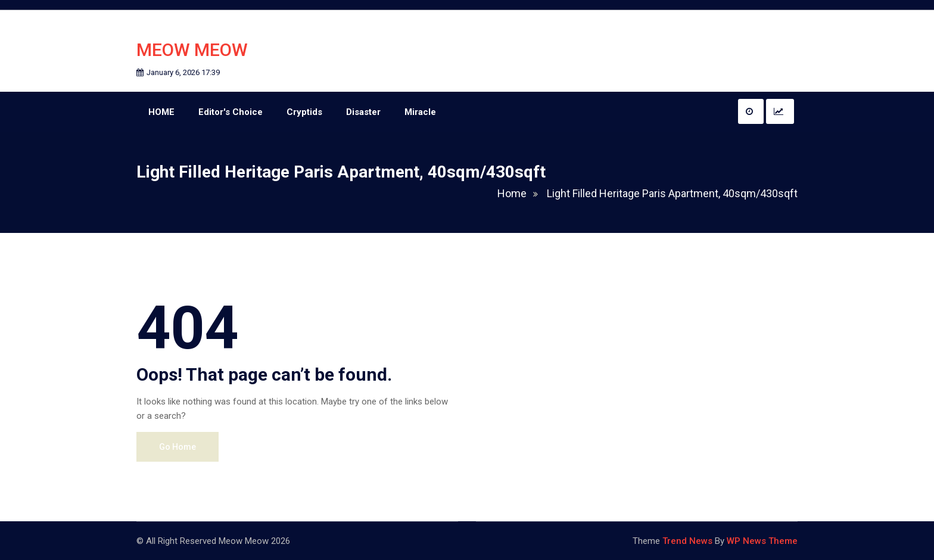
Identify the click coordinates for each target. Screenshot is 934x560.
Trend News (687, 541)
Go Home (178, 447)
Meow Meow (192, 50)
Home (521, 193)
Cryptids (304, 112)
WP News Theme (762, 541)
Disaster (363, 112)
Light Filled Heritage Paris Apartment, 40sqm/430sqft (672, 193)
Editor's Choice (231, 112)
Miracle (420, 112)
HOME (161, 112)
